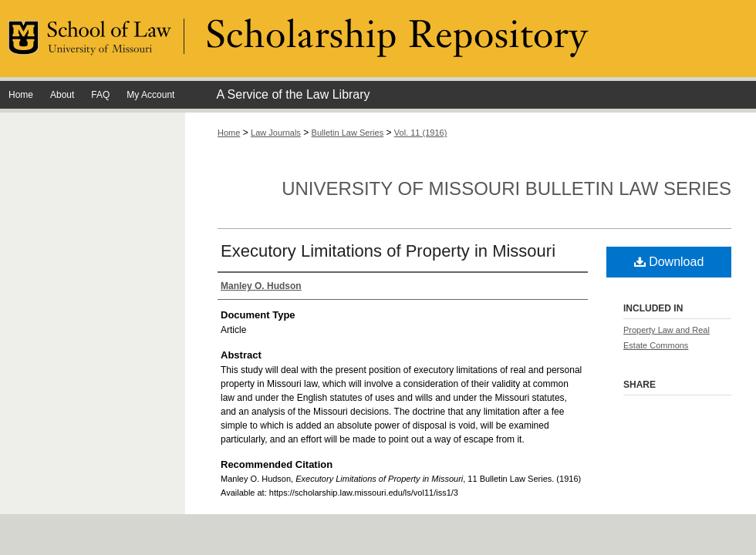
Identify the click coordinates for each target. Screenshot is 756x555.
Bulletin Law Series (348, 133)
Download (669, 262)
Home (229, 133)
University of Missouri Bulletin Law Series (506, 188)
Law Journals (276, 133)
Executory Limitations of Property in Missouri (388, 251)
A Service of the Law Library (293, 94)
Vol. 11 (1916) (421, 133)
